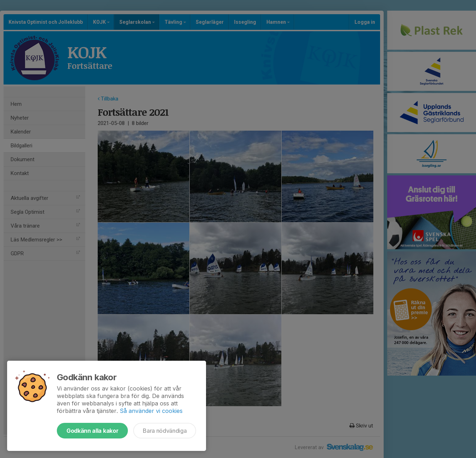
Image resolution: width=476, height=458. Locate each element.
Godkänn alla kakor (92, 431)
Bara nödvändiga (165, 431)
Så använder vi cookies (151, 411)
